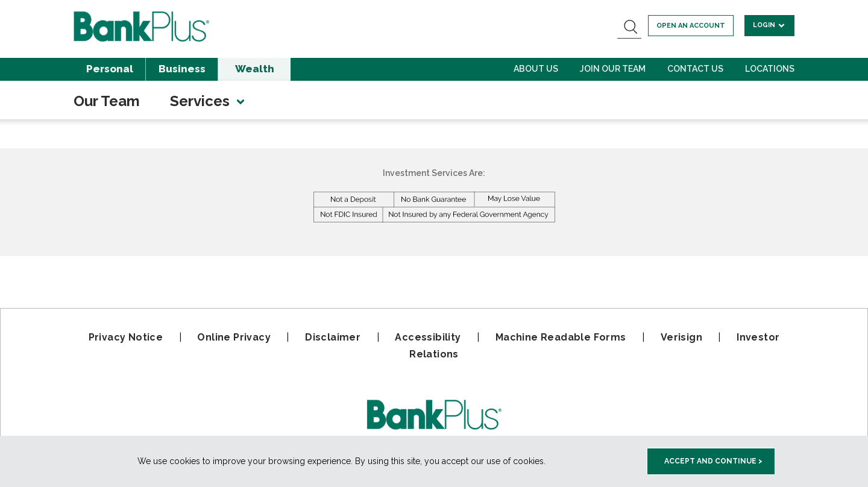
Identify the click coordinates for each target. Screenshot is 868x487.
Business (182, 69)
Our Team (107, 101)
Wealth (255, 69)
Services (208, 101)
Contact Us (695, 69)
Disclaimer (333, 337)
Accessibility (428, 337)
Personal (110, 69)
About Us (536, 69)
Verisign (681, 337)
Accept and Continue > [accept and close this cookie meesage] (713, 461)
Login (769, 25)
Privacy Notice (126, 337)
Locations (770, 69)
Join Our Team (613, 69)
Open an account (691, 26)
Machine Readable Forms (561, 337)
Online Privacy (234, 337)
